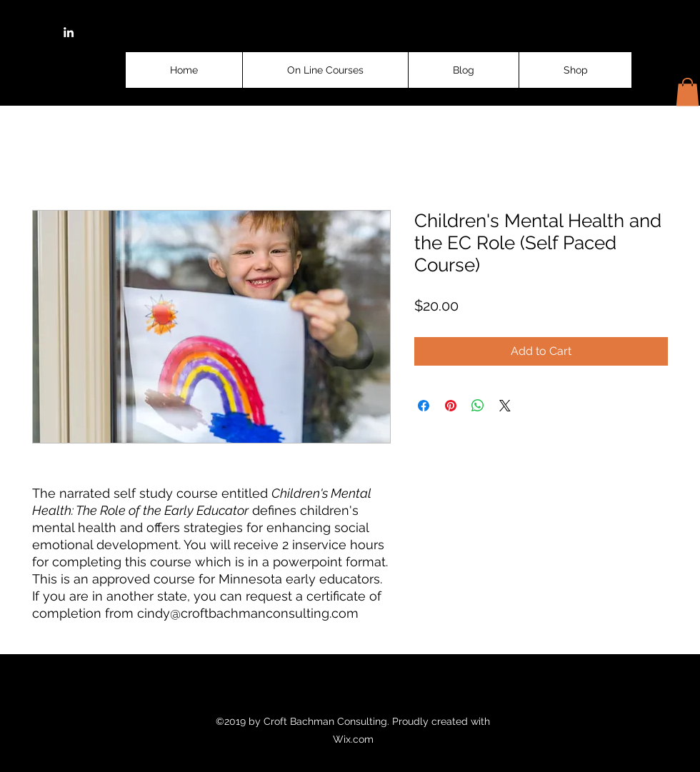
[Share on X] (505, 406)
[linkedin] (69, 32)
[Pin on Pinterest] (451, 406)
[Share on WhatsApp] (478, 406)
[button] (687, 92)
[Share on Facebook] (424, 406)
